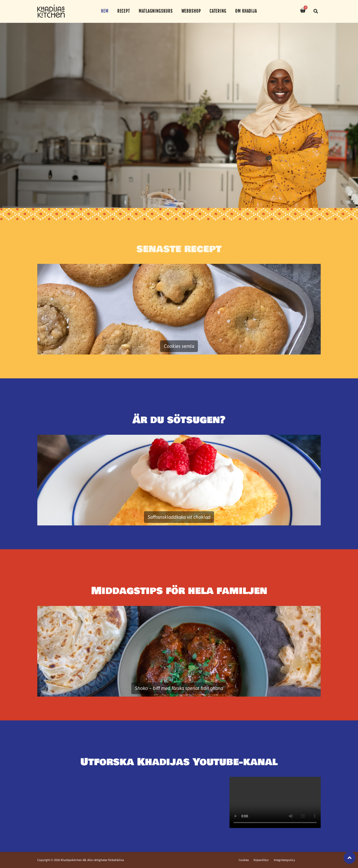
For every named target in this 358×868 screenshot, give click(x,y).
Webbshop (191, 11)
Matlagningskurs (156, 11)
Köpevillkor (261, 860)
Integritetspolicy (284, 860)
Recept (124, 11)
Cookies (243, 860)
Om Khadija (246, 11)
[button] (316, 11)
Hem (105, 11)
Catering (218, 11)
